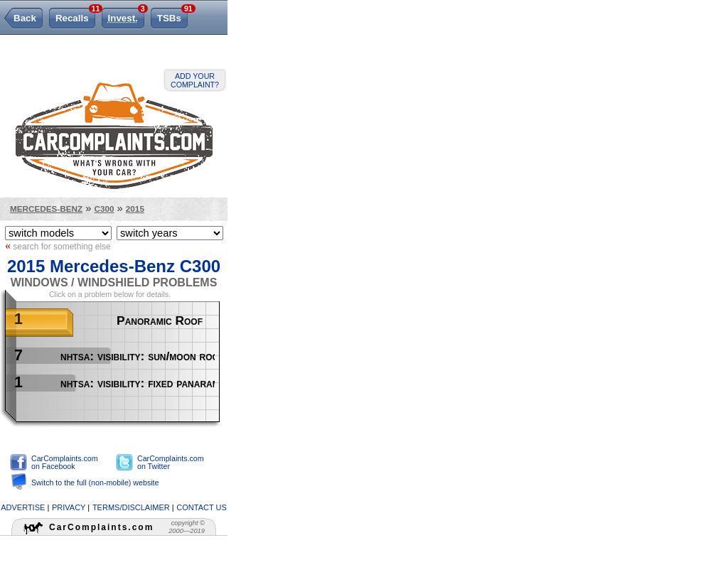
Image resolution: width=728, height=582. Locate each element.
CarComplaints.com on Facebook (65, 462)
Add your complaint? (195, 80)
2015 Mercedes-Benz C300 (114, 266)
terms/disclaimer (131, 507)
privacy (69, 507)
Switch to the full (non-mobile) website (95, 483)
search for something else (58, 246)
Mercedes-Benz (46, 209)
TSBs (172, 16)
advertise (23, 507)
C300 (105, 209)
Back (25, 18)
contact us (202, 507)
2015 (135, 209)
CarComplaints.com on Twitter (171, 462)
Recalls (75, 16)
